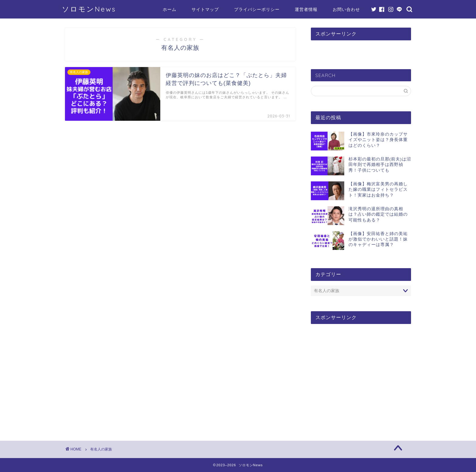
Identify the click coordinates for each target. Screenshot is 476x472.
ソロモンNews (89, 9)
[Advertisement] (361, 376)
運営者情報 (306, 9)
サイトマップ (205, 9)
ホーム (170, 9)
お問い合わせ (346, 9)
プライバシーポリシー (257, 9)
